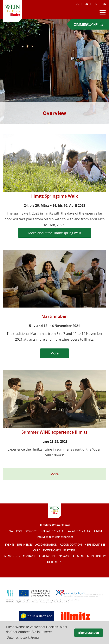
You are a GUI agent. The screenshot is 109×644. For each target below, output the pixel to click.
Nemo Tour (12, 556)
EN (86, 4)
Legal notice (47, 556)
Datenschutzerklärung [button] (23, 637)
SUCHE (89, 25)
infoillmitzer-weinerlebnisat (55, 537)
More (54, 353)
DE (77, 4)
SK (104, 4)
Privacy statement (71, 556)
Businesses (25, 545)
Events (10, 545)
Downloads (52, 550)
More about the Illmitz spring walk (55, 233)
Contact (29, 556)
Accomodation (46, 545)
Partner (69, 550)
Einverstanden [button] (89, 633)
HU (95, 4)
